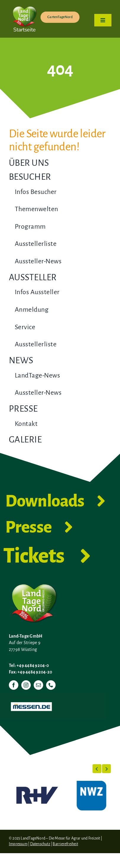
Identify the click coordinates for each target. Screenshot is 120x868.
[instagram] (26, 685)
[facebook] (14, 685)
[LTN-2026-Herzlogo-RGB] (25, 5)
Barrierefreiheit (65, 844)
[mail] (38, 685)
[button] (97, 769)
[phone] (51, 685)
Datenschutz (40, 844)
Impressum (18, 844)
